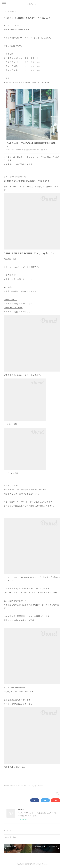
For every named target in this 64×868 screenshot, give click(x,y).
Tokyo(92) (40, 786)
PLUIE (32, 4)
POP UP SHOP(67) (10, 786)
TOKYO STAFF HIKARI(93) (27, 786)
